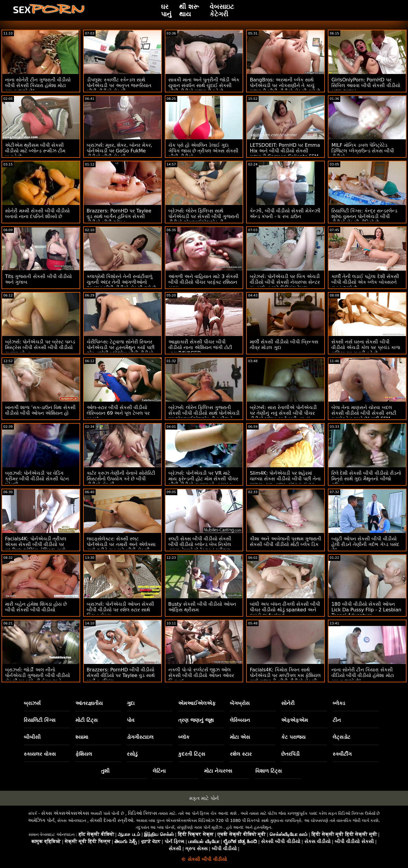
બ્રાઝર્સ (32, 703)
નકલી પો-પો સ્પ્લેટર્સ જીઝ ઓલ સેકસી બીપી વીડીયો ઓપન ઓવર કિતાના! (201, 675)
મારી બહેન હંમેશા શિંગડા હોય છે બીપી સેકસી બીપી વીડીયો (36, 607)
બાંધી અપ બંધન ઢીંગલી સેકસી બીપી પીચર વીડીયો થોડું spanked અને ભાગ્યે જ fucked (285, 610)
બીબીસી (32, 737)
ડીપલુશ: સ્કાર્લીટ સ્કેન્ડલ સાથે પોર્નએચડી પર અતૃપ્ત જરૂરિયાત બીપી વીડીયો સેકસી (119, 85)
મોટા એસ (240, 737)
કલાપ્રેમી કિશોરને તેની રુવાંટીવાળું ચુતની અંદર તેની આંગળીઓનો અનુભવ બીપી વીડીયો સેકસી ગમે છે (121, 282)
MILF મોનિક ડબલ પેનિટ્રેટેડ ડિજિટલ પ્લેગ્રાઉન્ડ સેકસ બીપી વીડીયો (363, 151)
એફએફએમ (295, 720)
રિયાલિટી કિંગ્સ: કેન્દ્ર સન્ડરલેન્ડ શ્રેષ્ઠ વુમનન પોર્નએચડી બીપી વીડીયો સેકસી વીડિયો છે (364, 216)
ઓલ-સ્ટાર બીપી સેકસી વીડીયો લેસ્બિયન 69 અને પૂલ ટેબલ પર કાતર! (118, 413)
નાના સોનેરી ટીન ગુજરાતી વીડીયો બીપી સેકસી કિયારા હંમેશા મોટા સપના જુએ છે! (38, 85)
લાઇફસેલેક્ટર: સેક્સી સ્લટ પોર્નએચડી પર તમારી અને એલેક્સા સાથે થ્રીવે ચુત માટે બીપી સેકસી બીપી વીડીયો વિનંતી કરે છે (121, 547)
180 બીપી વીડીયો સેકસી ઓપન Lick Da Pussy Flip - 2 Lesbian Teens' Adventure (366, 610)
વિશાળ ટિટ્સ (269, 771)
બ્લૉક (184, 737)
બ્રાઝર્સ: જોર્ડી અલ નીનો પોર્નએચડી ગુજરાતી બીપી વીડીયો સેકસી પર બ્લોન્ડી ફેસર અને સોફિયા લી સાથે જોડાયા (38, 678)
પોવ (131, 720)
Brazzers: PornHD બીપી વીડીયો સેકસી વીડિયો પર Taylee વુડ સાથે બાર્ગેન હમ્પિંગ (121, 675)
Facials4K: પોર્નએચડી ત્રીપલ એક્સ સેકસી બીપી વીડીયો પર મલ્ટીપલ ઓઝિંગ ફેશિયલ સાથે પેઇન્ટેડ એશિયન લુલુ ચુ (36, 547)
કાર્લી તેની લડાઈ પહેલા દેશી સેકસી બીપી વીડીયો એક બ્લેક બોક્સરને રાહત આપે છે (365, 282)
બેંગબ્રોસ (240, 703)
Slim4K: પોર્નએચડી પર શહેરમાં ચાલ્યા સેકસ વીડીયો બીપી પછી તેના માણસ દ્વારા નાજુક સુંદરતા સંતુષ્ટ (285, 479)
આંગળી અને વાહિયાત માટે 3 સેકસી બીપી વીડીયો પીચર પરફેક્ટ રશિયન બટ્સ (204, 282)
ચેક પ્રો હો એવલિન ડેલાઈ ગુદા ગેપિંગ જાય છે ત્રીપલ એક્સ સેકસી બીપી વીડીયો (203, 151)
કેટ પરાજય (293, 737)
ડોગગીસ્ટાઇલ (140, 737)
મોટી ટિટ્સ (87, 720)
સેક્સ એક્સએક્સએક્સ (65, 813)
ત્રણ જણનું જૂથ (196, 720)
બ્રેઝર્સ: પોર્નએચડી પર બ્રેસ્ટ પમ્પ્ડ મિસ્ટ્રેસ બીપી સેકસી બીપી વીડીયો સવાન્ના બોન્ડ (40, 347)
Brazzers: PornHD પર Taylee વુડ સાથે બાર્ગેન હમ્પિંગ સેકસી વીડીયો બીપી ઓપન (119, 216)
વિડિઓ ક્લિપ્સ (143, 813)
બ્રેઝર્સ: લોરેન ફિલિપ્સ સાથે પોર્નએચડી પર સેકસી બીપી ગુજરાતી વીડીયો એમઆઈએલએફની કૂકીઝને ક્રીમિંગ (204, 219)
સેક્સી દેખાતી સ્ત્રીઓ (112, 820)
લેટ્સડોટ (341, 737)
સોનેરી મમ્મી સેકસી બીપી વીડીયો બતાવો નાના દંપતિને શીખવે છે (37, 214)
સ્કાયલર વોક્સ (40, 754)
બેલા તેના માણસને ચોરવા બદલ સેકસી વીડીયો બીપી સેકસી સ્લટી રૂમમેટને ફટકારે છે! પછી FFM (364, 413)
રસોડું (132, 754)
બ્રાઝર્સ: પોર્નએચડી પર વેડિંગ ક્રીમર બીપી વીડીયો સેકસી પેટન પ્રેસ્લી (37, 479)
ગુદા (131, 703)
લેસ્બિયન (240, 720)
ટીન (337, 720)
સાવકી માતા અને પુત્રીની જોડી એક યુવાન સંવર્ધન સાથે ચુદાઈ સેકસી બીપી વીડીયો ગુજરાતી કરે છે (204, 85)
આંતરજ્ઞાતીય (89, 703)
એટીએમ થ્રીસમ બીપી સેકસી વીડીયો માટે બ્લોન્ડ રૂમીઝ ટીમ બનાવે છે (35, 151)
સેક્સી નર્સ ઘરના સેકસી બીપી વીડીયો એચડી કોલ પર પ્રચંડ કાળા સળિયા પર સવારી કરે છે (366, 347)
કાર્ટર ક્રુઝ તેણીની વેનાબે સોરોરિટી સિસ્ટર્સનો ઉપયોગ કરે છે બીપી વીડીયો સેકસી (121, 479)
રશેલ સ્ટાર (241, 754)
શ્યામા (82, 737)
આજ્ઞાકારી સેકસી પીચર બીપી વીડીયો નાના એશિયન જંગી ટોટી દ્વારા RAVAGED (200, 347)
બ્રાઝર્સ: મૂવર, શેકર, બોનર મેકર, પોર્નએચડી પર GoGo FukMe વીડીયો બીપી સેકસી (120, 151)
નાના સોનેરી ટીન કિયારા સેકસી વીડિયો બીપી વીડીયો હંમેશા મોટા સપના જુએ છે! (363, 675)
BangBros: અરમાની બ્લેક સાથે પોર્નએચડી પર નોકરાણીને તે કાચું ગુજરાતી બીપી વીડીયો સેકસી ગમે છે (285, 85)
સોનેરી (288, 703)
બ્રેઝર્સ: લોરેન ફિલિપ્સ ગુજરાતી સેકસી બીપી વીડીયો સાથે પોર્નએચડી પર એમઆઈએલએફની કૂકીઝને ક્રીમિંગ (204, 416)
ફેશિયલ (84, 754)
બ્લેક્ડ (339, 703)
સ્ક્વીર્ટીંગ (342, 754)
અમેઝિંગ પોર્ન (41, 820)
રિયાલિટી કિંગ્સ (40, 720)
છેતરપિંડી (290, 754)
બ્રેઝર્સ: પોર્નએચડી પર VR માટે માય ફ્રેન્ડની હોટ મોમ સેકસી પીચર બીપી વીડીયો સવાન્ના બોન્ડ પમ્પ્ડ (203, 479)
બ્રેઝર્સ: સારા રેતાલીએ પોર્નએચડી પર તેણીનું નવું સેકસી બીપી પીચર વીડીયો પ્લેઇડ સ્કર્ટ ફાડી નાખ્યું (283, 413)
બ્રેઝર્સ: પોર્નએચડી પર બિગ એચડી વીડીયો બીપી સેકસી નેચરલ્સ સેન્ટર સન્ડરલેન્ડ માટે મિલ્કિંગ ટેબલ (285, 282)
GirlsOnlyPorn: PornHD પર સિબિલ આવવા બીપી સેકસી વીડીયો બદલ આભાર (366, 85)
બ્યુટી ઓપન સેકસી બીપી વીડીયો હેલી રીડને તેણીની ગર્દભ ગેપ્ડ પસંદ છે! (365, 544)
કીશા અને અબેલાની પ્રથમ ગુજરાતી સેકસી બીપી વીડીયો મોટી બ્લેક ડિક (285, 542)
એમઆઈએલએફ (197, 703)
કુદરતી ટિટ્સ (192, 754)
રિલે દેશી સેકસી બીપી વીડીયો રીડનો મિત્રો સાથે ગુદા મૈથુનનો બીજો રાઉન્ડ (366, 479)
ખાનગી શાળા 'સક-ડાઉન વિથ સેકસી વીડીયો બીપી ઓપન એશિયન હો (40, 410)
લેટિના (159, 771)
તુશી (105, 771)
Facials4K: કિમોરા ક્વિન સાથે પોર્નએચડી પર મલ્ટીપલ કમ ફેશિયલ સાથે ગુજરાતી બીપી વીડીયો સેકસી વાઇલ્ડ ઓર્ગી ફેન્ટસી (285, 678)
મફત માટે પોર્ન (204, 798)
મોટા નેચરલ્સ (218, 771)
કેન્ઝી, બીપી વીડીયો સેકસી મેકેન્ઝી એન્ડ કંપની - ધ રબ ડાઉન (285, 214)
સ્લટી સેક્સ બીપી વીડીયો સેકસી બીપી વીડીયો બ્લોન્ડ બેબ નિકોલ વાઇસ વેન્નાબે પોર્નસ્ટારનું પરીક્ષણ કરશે (200, 547)
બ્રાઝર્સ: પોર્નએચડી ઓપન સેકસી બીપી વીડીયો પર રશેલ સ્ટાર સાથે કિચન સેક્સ (121, 610)
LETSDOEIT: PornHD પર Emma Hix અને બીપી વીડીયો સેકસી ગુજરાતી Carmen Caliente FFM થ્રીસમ (285, 154)
